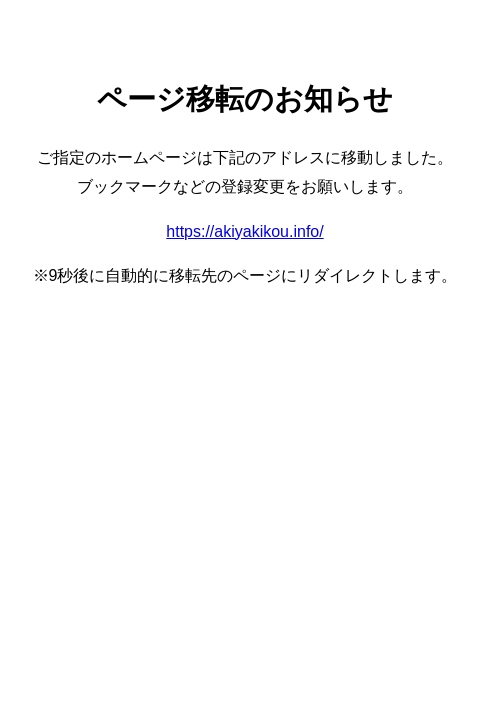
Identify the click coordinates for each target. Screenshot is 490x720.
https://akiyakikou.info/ (244, 231)
